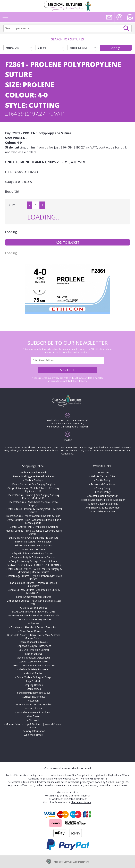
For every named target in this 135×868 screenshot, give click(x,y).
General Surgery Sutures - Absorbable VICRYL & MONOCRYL (34, 591)
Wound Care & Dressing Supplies (34, 704)
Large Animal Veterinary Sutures (34, 597)
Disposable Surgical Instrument (34, 646)
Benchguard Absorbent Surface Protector (34, 627)
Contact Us (103, 472)
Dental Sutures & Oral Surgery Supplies (34, 484)
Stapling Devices (34, 685)
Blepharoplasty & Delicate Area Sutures (34, 557)
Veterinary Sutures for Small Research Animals (34, 615)
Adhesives (34, 623)
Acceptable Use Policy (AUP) (103, 496)
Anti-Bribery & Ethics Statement (103, 508)
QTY (12, 205)
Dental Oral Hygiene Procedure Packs (34, 476)
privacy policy (59, 378)
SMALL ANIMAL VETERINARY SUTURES (34, 612)
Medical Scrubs (34, 673)
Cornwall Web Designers (76, 862)
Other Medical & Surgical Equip (34, 677)
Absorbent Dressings (34, 549)
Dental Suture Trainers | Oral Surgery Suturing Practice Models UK (34, 497)
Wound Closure (34, 708)
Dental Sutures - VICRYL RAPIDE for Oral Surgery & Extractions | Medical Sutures (34, 570)
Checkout (34, 720)
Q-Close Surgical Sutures (34, 608)
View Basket (34, 716)
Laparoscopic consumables (34, 661)
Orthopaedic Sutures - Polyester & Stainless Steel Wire (34, 602)
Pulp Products (34, 681)
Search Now (126, 28)
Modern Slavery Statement (103, 504)
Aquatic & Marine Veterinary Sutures (34, 553)
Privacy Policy (103, 488)
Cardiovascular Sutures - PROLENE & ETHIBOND (34, 565)
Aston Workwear (78, 799)
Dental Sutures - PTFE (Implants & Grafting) (34, 527)
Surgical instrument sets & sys (34, 693)
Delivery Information (34, 731)
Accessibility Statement (103, 511)
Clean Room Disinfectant (34, 631)
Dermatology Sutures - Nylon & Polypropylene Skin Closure (34, 577)
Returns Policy (103, 492)
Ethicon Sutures (34, 654)
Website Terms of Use (103, 476)
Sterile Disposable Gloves (34, 642)
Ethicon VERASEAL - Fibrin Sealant (34, 542)
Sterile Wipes (34, 689)
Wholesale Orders (34, 735)
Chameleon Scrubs (81, 802)
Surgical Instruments (34, 697)
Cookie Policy (103, 480)
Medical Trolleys (34, 480)
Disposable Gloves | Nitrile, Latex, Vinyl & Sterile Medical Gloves (34, 637)
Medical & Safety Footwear (34, 669)
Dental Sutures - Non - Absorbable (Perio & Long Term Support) (34, 521)
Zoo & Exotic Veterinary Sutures (34, 619)
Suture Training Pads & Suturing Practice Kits (34, 538)
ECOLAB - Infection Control (34, 650)
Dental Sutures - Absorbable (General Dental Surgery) (34, 503)
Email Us (67, 440)
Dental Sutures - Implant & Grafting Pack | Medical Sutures (34, 510)
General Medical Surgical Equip (34, 658)
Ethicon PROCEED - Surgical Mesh (34, 545)
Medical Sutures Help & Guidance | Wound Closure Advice (34, 532)
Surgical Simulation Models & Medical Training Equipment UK (34, 490)
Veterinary (34, 701)
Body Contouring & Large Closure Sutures (34, 561)
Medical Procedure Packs (34, 472)
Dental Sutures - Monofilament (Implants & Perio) (34, 516)
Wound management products (34, 712)
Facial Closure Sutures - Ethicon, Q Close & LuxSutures (34, 584)
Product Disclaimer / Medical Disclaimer (103, 500)
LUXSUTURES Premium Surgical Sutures (34, 665)
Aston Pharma (82, 796)
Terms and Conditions (103, 484)
